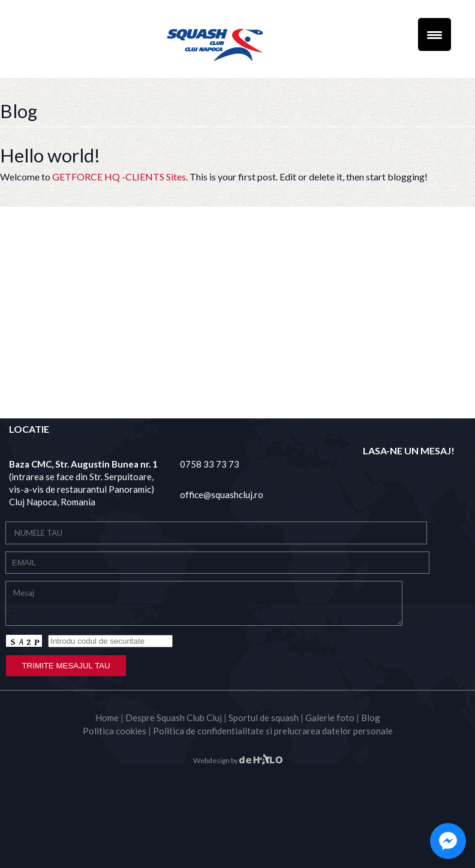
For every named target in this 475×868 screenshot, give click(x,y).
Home (107, 718)
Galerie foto (330, 718)
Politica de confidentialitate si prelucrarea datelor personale (273, 731)
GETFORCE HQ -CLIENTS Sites (119, 177)
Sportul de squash (264, 718)
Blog (371, 718)
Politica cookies (115, 731)
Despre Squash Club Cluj (174, 718)
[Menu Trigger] (435, 34)
